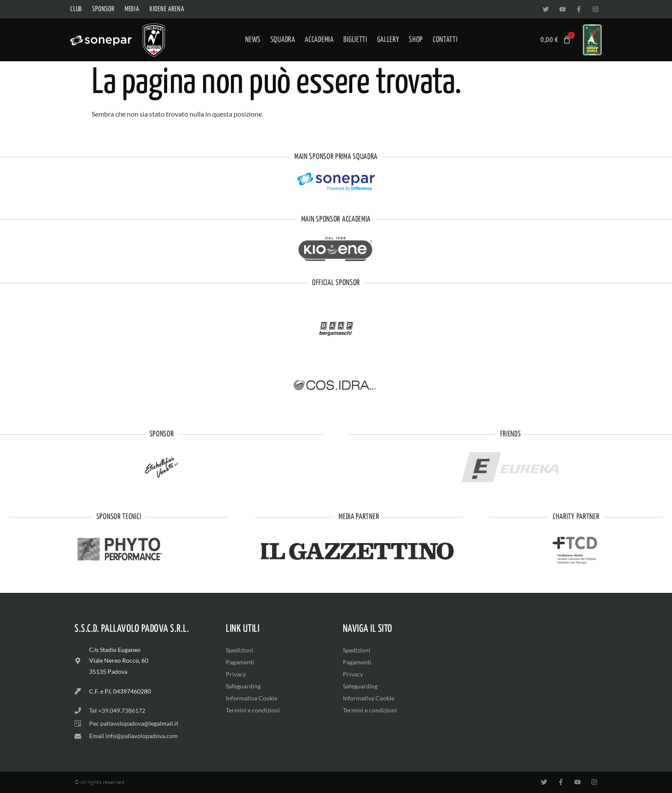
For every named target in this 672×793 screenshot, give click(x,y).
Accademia (319, 40)
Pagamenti (240, 662)
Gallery (388, 40)
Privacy (236, 674)
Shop (416, 40)
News (253, 40)
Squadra (283, 40)
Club (76, 9)
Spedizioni (240, 650)
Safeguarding (243, 686)
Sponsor (103, 9)
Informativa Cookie (252, 698)
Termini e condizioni (253, 710)
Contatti (445, 40)
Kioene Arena (167, 9)
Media (132, 9)
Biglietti (355, 40)
